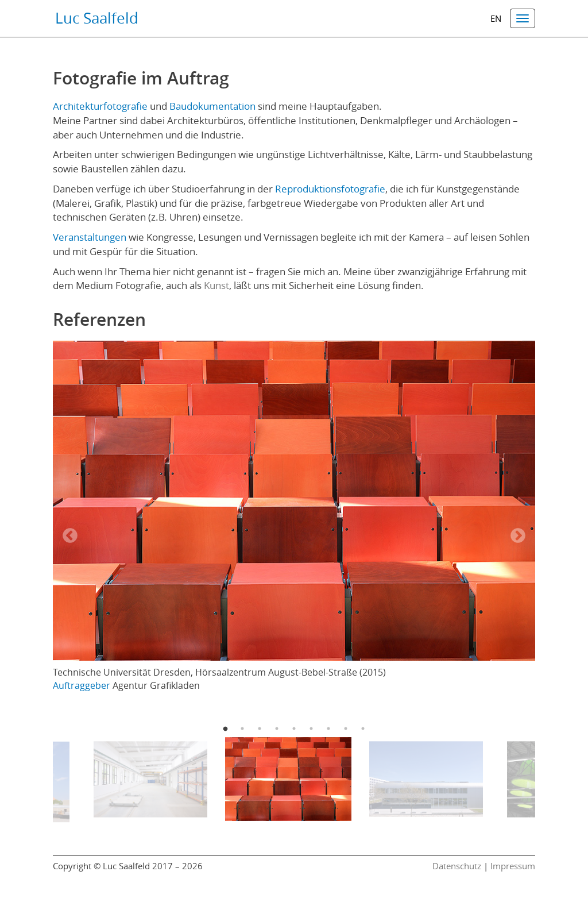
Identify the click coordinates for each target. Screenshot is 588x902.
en (496, 19)
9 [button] (363, 728)
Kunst (216, 285)
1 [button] (225, 728)
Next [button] (518, 536)
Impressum (513, 866)
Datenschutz (457, 866)
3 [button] (260, 728)
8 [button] (346, 728)
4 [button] (277, 728)
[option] (294, 519)
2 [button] (242, 728)
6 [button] (311, 728)
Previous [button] (70, 536)
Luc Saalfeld (97, 18)
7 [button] (328, 728)
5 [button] (294, 728)
